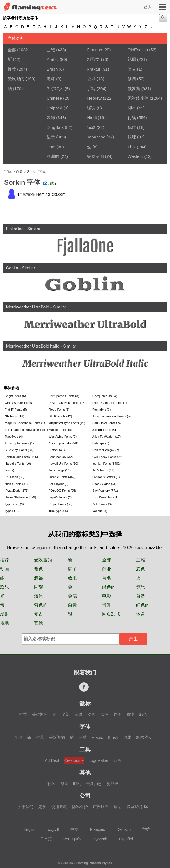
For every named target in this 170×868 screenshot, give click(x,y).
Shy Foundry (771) (105, 491)
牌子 (72, 569)
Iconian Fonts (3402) (106, 464)
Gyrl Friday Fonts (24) (107, 457)
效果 (72, 578)
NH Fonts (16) (14, 416)
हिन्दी (143, 829)
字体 (8, 172)
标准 (132, 127)
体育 (141, 614)
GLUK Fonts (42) (60, 416)
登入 (148, 7)
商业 (107, 569)
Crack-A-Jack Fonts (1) (21, 403)
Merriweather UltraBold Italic (33, 346)
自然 (141, 596)
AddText (52, 760)
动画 (4, 569)
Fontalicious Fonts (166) (21, 457)
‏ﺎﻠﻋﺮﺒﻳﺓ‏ (51, 829)
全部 (12, 50)
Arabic (53, 59)
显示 (51, 137)
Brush (52, 69)
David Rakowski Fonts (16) (67, 403)
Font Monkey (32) (61, 457)
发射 (4, 614)
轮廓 (132, 59)
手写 (91, 89)
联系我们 (137, 807)
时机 (77, 784)
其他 (38, 623)
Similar (34, 229)
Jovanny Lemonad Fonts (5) (112, 416)
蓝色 (38, 569)
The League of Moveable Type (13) (26, 430)
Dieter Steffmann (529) (20, 497)
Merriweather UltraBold (28, 307)
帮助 (64, 784)
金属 (72, 596)
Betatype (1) (101, 443)
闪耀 (38, 587)
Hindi (92, 118)
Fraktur (94, 69)
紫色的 (41, 605)
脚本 (132, 108)
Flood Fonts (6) (59, 410)
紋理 (132, 137)
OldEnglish (138, 50)
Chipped (54, 108)
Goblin (12, 268)
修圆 (132, 79)
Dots (51, 147)
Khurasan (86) (15, 477)
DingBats (55, 127)
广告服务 (101, 807)
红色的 (143, 605)
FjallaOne (15, 229)
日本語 (43, 839)
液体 (38, 596)
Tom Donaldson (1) (105, 497)
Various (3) (100, 511)
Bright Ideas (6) (15, 396)
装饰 (51, 118)
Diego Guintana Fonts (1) (110, 403)
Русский (97, 839)
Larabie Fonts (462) (62, 477)
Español (123, 839)
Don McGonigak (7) (106, 450)
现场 (50, 183)
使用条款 (59, 807)
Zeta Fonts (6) (102, 504)
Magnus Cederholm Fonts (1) (25, 423)
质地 (4, 623)
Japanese (96, 137)
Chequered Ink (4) (105, 396)
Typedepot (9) (14, 504)
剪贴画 (113, 784)
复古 (132, 69)
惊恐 (91, 127)
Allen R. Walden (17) (106, 437)
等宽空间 (95, 156)
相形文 (93, 59)
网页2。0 (111, 614)
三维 (51, 50)
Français (95, 829)
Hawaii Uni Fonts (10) (63, 464)
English (27, 829)
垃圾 (91, 79)
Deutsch (121, 829)
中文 (72, 829)
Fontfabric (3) (101, 410)
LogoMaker (98, 760)
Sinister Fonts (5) (60, 430)
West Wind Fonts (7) (63, 437)
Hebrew (94, 98)
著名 (107, 578)
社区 (51, 784)
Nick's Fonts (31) (16, 484)
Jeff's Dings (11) (60, 470)
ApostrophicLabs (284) (64, 443)
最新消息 (94, 784)
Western (135, 156)
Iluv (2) (10, 470)
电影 (107, 596)
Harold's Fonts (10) (18, 464)
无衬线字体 (138, 98)
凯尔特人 (55, 89)
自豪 (72, 605)
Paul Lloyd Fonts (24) (107, 423)
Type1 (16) (12, 511)
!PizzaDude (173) (17, 491)
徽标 (85, 703)
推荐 (12, 69)
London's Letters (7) (106, 477)
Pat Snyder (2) (58, 484)
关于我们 (26, 807)
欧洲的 (53, 156)
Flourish (94, 50)
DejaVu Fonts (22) (61, 497)
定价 (42, 807)
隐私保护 (80, 807)
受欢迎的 (16, 79)
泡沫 (51, 79)
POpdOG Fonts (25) (62, 491)
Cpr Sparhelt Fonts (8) (64, 396)
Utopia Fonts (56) (60, 504)
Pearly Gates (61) (104, 484)
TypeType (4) (14, 437)
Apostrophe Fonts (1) (19, 443)
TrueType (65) (58, 511)
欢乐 (4, 587)
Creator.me (74, 760)
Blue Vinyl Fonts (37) (19, 450)
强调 (91, 108)
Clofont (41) (57, 450)
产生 (133, 639)
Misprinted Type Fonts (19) (67, 423)
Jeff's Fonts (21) (103, 470)
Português (70, 839)
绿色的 (109, 587)
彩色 (141, 569)
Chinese (54, 98)
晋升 (107, 605)
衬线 (132, 118)
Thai (132, 147)
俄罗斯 (134, 89)
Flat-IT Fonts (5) (16, 410)
